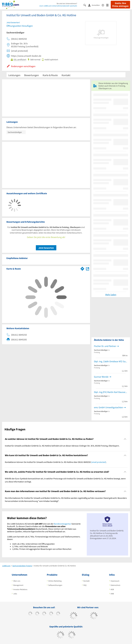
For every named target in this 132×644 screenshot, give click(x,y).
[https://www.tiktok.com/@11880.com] (37, 614)
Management (18, 585)
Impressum (115, 581)
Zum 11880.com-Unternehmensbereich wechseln (58, 6)
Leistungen (14, 75)
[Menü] (108, 5)
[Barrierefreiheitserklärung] (104, 5)
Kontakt (66, 75)
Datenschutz (115, 585)
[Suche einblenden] (86, 5)
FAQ (85, 585)
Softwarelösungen (55, 585)
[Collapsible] (125, 439)
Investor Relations (20, 589)
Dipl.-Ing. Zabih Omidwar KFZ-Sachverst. (111, 361)
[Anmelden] (95, 5)
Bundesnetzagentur (63, 524)
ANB (112, 594)
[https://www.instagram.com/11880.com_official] (44, 614)
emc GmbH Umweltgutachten (108, 407)
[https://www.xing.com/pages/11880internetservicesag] (51, 614)
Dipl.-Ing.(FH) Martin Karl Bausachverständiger (111, 392)
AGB (112, 589)
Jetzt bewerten (46, 248)
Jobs (15, 594)
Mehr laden (111, 295)
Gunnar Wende (101, 377)
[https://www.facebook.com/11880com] (30, 614)
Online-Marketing (55, 581)
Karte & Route (50, 75)
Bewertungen (32, 75)
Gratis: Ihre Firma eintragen (120, 5)
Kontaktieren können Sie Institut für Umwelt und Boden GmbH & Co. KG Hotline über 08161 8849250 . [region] (56, 462)
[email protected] (99, 462)
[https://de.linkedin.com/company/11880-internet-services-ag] (58, 614)
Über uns (17, 581)
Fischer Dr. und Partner (105, 346)
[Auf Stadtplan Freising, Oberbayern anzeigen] (88, 269)
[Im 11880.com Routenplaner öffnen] (82, 268)
